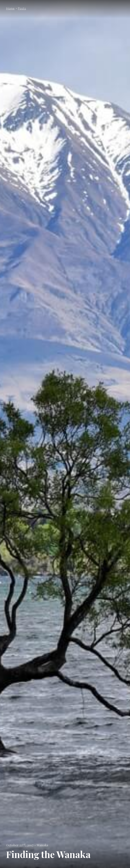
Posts (22, 8)
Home (10, 8)
